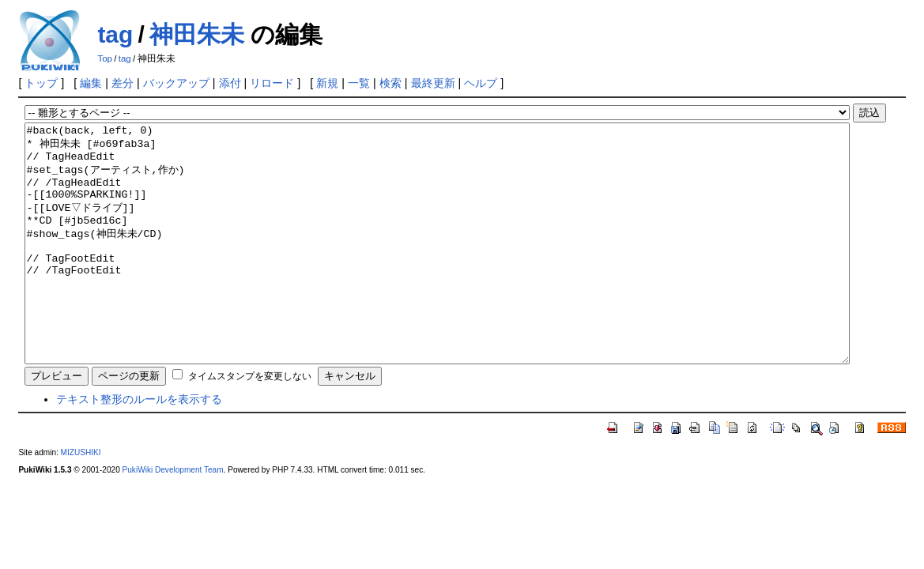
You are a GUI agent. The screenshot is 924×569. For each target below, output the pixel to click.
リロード (272, 83)
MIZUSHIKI (81, 500)
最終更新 (433, 83)
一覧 (359, 83)
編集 (91, 83)
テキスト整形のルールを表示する (139, 447)
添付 (230, 83)
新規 (327, 83)
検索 (390, 83)
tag (115, 34)
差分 (123, 83)
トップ (41, 83)
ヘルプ (481, 83)
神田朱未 (197, 34)
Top (105, 58)
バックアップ (176, 83)
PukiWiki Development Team (173, 517)
